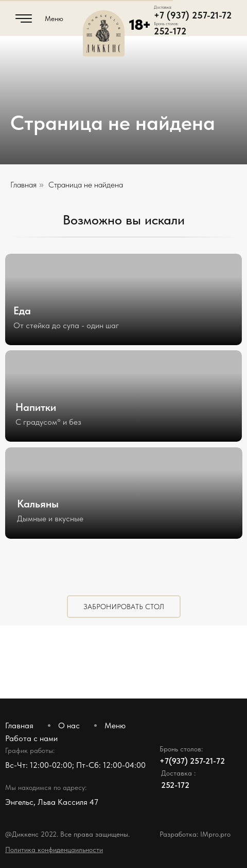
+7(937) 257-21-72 (192, 761)
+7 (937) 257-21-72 (193, 15)
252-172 (170, 31)
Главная (23, 185)
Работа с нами (31, 738)
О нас (69, 725)
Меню (54, 18)
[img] (123, 396)
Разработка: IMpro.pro (195, 834)
